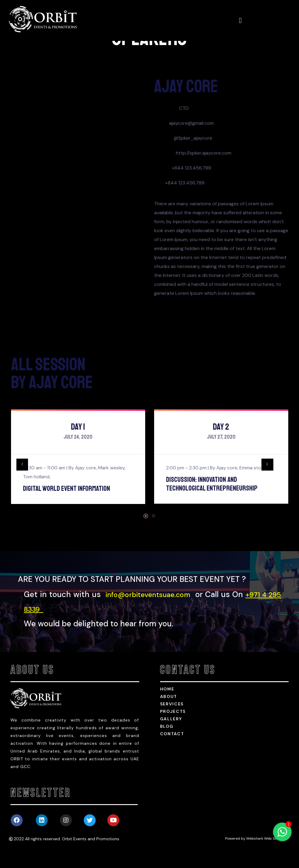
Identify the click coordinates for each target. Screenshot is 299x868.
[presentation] (26, 483)
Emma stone (253, 486)
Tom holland (36, 495)
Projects (173, 730)
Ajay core (86, 486)
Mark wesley (111, 486)
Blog (167, 745)
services (172, 722)
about (169, 715)
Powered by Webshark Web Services (256, 857)
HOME (167, 707)
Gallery (171, 737)
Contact (172, 752)
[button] (146, 534)
